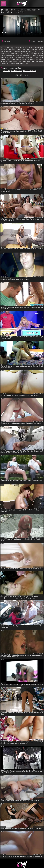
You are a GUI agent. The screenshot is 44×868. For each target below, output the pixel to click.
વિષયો (6, 68)
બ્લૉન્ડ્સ (11, 68)
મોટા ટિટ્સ (18, 68)
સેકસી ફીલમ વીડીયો (30, 71)
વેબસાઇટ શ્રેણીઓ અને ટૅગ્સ (13, 71)
